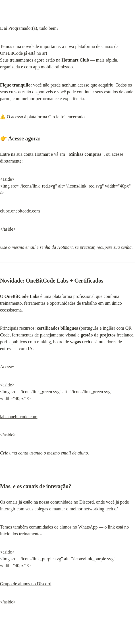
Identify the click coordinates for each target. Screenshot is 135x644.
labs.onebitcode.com (19, 417)
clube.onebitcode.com (20, 211)
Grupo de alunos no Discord (26, 584)
